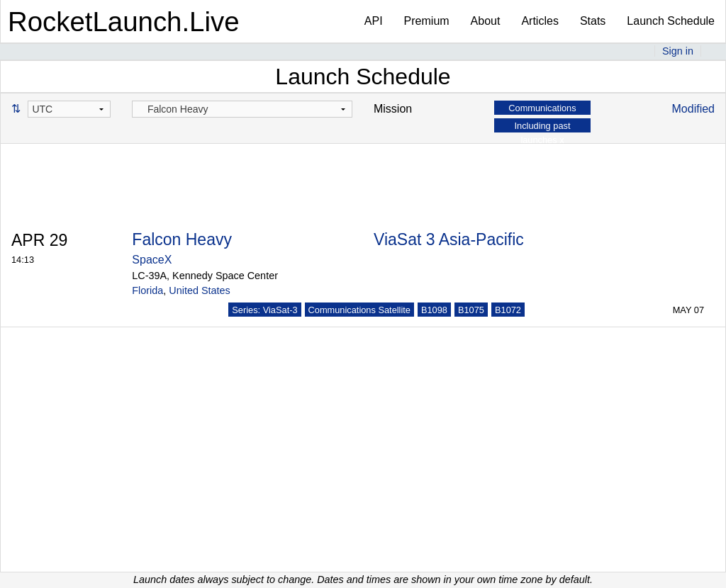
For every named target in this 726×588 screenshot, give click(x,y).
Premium (427, 21)
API (374, 21)
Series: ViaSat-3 (264, 310)
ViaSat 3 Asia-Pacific (449, 239)
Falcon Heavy (182, 239)
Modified (693, 109)
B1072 (508, 310)
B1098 (434, 310)
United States (199, 290)
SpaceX (152, 260)
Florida (147, 290)
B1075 (471, 310)
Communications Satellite (359, 310)
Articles (540, 21)
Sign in (678, 51)
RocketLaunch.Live (124, 22)
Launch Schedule (671, 21)
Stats (593, 21)
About (486, 21)
